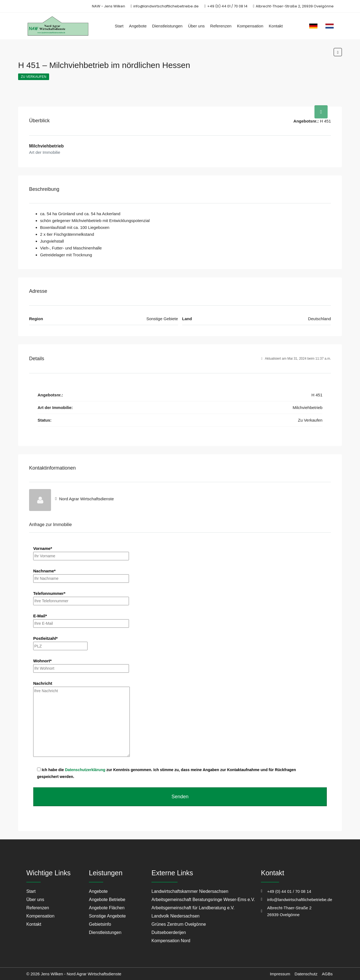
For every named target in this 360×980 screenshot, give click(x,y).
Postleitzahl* (60, 642)
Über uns (196, 26)
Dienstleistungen (167, 26)
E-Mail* (81, 620)
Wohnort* (81, 664)
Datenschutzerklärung (85, 770)
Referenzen (221, 26)
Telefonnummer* (81, 597)
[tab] (321, 112)
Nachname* (81, 575)
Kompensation (250, 26)
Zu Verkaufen (34, 77)
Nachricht (81, 719)
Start (119, 26)
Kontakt (276, 26)
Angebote (138, 26)
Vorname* (81, 552)
